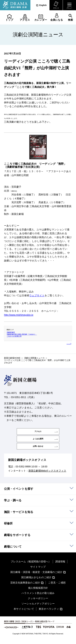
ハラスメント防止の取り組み (38, 598)
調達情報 (60, 567)
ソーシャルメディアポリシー (38, 609)
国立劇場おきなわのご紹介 (36, 583)
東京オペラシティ (49, 614)
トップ (9, 20)
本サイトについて (24, 614)
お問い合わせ (38, 450)
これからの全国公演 (14, 336)
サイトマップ (38, 572)
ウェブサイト (37, 295)
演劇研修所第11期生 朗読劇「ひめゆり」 (22, 334)
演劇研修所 (11, 332)
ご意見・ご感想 (57, 588)
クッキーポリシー (38, 604)
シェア (69, 344)
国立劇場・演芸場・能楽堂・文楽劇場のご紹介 (36, 577)
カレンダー (41, 20)
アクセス (25, 20)
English (43, 5)
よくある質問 (38, 441)
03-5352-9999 (23, 472)
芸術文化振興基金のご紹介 (25, 588)
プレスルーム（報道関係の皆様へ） (31, 567)
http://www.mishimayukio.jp (19, 315)
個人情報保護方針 (38, 593)
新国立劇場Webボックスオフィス (47, 476)
